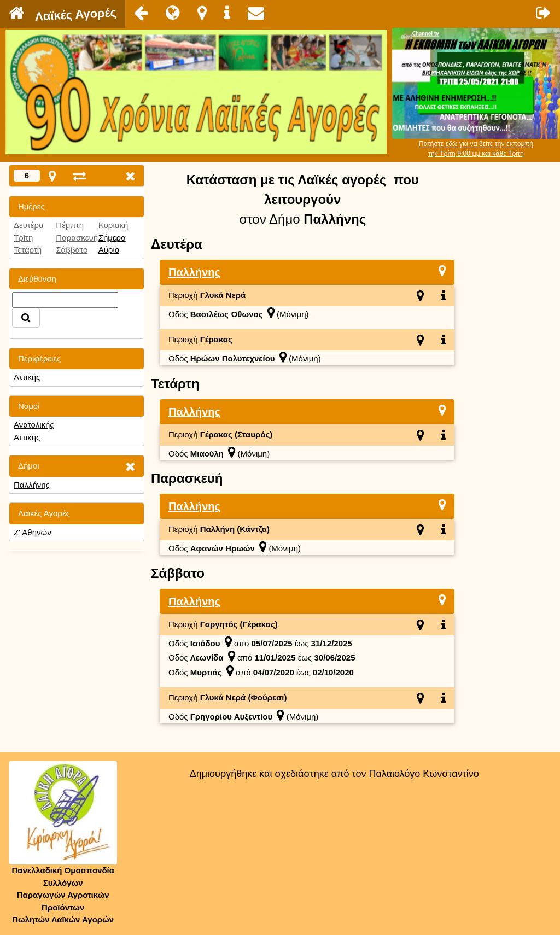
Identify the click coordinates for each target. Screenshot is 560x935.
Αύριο (109, 250)
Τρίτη (23, 238)
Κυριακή (113, 225)
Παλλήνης (32, 485)
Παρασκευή (77, 238)
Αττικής (27, 377)
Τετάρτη (28, 250)
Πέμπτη (70, 225)
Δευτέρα (29, 225)
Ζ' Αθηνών (33, 532)
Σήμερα (112, 238)
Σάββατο (72, 250)
